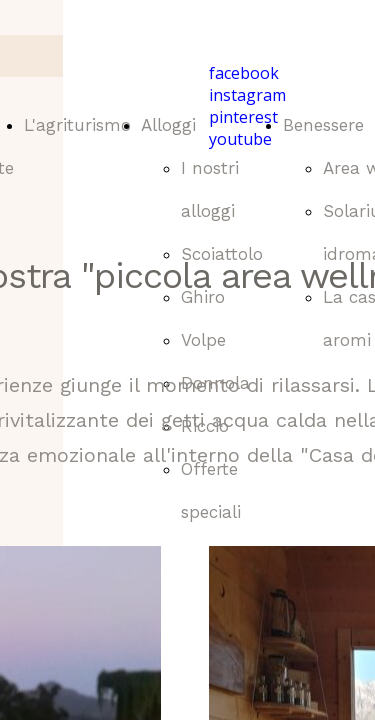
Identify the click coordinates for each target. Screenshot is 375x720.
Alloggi (168, 125)
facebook (244, 73)
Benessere (323, 125)
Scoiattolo (222, 254)
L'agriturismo (77, 125)
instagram (247, 95)
